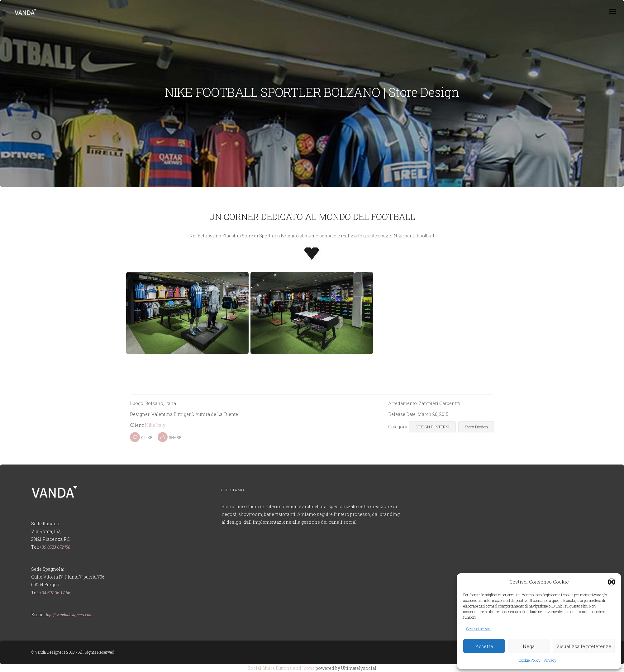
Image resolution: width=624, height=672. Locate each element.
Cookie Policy (530, 660)
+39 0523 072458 (55, 547)
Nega (529, 646)
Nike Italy (155, 425)
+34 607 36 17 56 (55, 593)
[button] (612, 582)
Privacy (550, 660)
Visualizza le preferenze (584, 646)
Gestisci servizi (479, 629)
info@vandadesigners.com (69, 615)
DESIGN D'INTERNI (432, 427)
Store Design (476, 427)
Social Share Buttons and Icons (281, 668)
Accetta (484, 646)
